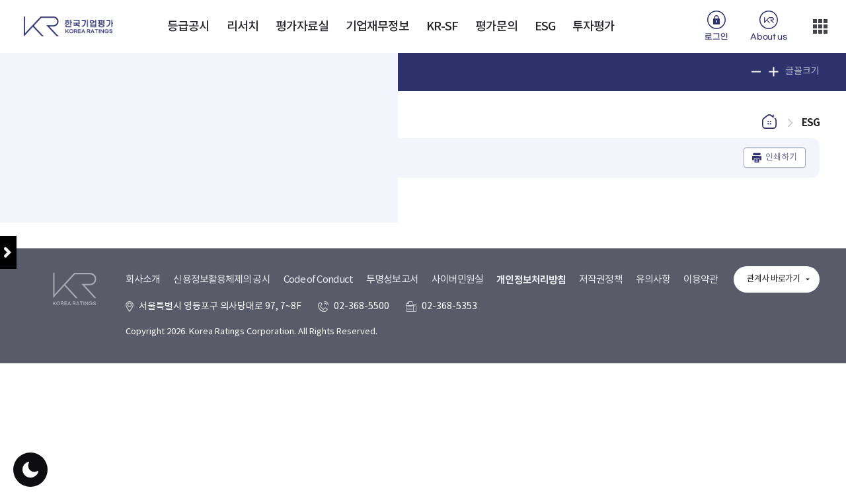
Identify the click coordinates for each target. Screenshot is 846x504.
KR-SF (442, 27)
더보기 (820, 26)
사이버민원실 (458, 449)
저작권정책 (601, 449)
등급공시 (188, 27)
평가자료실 (302, 27)
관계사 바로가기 (773, 448)
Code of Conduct (319, 449)
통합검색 (51, 71)
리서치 (243, 27)
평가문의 (496, 27)
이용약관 (701, 449)
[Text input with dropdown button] (164, 72)
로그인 (716, 37)
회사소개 (143, 449)
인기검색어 (298, 71)
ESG (545, 27)
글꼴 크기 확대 (774, 72)
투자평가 (594, 27)
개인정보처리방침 (531, 449)
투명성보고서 (392, 449)
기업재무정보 (378, 27)
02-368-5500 (362, 476)
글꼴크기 (802, 71)
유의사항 (653, 449)
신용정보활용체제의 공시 (221, 449)
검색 (252, 72)
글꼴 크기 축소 (756, 72)
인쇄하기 (781, 165)
